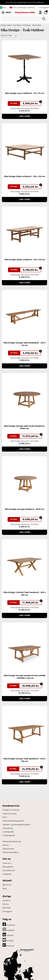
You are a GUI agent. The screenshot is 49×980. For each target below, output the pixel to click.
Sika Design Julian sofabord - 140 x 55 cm (25, 260)
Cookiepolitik (8, 832)
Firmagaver (7, 911)
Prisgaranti (7, 874)
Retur (5, 817)
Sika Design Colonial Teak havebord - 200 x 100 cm (25, 594)
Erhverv (6, 845)
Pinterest (8, 945)
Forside (3, 25)
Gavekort (6, 900)
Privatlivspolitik (9, 835)
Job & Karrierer (9, 870)
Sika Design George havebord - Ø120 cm (25, 509)
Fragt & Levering (9, 814)
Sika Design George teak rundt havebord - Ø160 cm (25, 427)
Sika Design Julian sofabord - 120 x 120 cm (25, 176)
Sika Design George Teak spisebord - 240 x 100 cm (25, 760)
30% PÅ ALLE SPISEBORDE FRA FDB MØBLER (25, 2)
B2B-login (7, 908)
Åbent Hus (7, 885)
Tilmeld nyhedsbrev (11, 852)
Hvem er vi (7, 863)
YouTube (8, 940)
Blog (5, 888)
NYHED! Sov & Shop (11, 810)
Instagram (9, 929)
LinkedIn (8, 935)
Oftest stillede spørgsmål (13, 821)
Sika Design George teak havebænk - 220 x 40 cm (25, 344)
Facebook (9, 924)
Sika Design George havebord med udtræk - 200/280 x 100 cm (25, 677)
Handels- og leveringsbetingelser (16, 825)
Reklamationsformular (12, 841)
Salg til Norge (8, 849)
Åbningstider (8, 867)
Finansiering (8, 828)
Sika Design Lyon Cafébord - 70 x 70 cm (25, 93)
